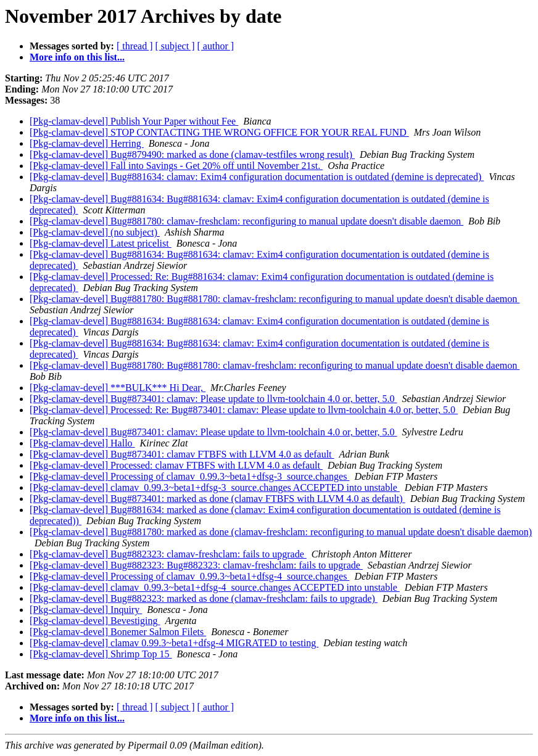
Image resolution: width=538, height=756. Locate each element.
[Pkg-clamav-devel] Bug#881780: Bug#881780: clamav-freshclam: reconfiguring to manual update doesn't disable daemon (275, 299)
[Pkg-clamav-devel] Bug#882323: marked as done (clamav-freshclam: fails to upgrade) (204, 598)
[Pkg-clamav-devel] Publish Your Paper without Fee (134, 121)
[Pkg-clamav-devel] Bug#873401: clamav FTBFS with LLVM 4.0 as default (182, 454)
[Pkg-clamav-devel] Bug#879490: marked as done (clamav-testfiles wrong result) (192, 154)
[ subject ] (175, 46)
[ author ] (216, 46)
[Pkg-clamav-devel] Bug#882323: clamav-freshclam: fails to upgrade (168, 554)
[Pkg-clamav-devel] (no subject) (95, 232)
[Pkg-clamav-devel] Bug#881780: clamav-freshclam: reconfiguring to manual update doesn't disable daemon (246, 221)
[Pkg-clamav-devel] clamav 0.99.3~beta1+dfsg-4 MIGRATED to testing (174, 643)
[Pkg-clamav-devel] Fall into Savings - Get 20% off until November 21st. (176, 166)
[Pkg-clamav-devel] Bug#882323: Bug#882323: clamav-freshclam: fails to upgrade (196, 565)
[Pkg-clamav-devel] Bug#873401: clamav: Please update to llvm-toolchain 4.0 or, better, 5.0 (213, 399)
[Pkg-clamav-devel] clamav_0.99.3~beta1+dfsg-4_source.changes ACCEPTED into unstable (215, 587)
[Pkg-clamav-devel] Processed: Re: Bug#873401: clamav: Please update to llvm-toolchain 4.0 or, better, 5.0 (244, 410)
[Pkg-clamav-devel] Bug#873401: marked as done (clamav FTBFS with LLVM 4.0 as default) (217, 499)
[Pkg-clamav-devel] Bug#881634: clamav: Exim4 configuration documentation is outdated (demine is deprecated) (257, 177)
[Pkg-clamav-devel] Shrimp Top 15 (101, 654)
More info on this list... (77, 57)
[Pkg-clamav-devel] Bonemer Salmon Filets (118, 632)
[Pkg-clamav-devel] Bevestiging (95, 621)
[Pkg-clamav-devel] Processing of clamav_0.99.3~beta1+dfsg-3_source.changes (189, 476)
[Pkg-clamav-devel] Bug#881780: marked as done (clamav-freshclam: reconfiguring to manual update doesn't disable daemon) (281, 532)
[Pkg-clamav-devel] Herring (87, 143)
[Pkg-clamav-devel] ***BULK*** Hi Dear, (118, 388)
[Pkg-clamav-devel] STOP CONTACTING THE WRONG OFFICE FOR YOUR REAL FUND (219, 132)
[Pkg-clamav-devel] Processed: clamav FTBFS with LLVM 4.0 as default (176, 465)
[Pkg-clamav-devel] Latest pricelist (101, 243)
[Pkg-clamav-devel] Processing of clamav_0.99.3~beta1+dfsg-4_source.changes (189, 576)
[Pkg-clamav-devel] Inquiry (86, 610)
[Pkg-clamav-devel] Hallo (82, 443)
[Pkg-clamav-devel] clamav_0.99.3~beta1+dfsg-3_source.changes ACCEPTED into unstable (215, 487)
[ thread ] (135, 46)
